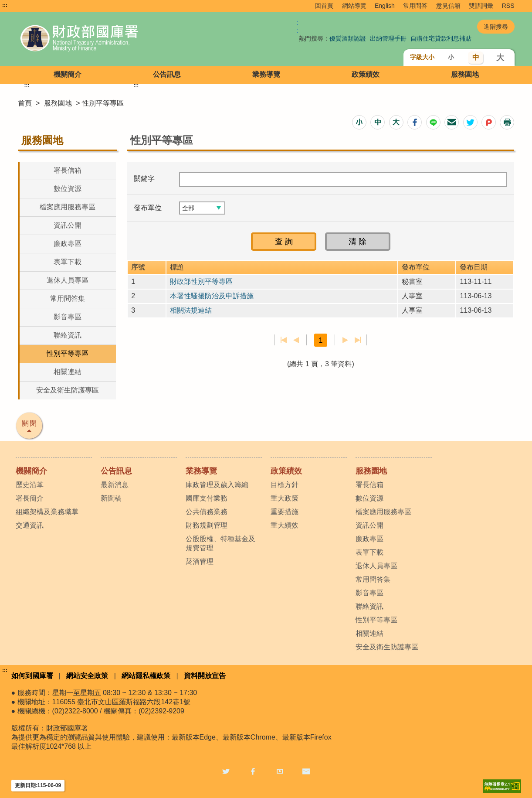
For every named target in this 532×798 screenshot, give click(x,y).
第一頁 (284, 340)
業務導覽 (266, 74)
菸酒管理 (200, 561)
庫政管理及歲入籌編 (217, 485)
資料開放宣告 (205, 676)
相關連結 (68, 372)
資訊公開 (68, 225)
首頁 (25, 103)
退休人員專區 (68, 280)
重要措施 (285, 512)
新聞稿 (111, 498)
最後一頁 (357, 340)
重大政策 (285, 498)
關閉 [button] (30, 423)
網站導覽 (354, 6)
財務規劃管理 (207, 525)
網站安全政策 (87, 676)
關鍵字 (144, 179)
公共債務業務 (207, 512)
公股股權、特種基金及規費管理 (220, 543)
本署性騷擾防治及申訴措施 (212, 296)
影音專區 (68, 317)
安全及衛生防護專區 (68, 390)
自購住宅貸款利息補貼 (441, 38)
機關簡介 (68, 74)
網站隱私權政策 (146, 676)
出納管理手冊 (388, 38)
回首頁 (324, 6)
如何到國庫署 (32, 676)
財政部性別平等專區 (201, 281)
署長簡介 (30, 498)
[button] (359, 122)
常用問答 (415, 6)
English (385, 6)
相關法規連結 (191, 310)
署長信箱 (68, 170)
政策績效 (366, 74)
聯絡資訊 (68, 335)
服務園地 (465, 74)
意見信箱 (448, 6)
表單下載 (68, 262)
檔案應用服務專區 (68, 207)
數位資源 (68, 189)
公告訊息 (167, 74)
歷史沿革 (30, 485)
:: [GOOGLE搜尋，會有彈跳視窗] (298, 26)
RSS (508, 6)
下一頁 (345, 340)
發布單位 (148, 208)
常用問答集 (68, 298)
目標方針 (285, 485)
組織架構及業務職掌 (47, 512)
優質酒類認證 (348, 38)
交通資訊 (30, 525)
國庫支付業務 (207, 498)
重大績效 (285, 525)
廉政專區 (68, 244)
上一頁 (296, 340)
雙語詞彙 (481, 6)
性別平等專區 (68, 353)
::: (5, 5)
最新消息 (115, 485)
